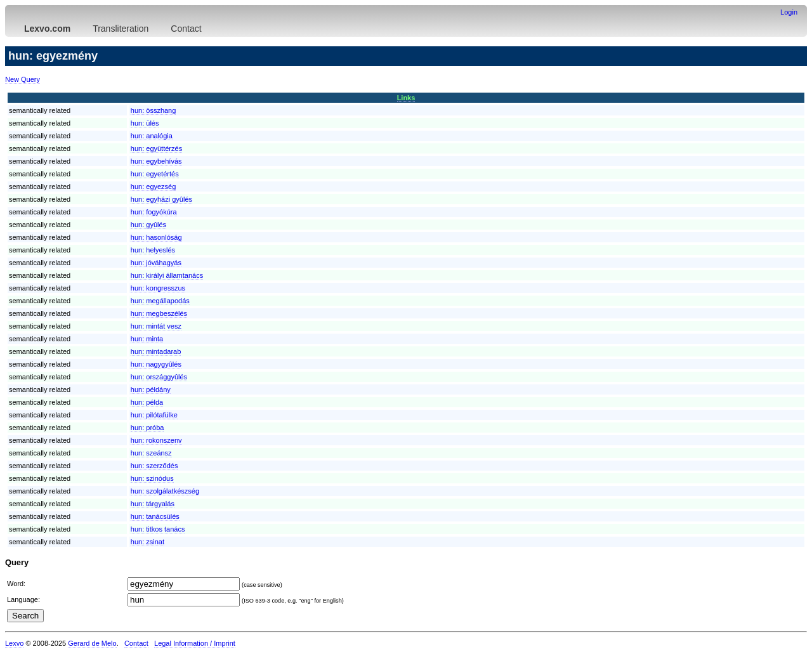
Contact (186, 29)
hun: (154, 110)
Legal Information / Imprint (195, 643)
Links (406, 98)
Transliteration (121, 29)
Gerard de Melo (92, 643)
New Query (23, 79)
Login (789, 12)
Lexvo (14, 643)
